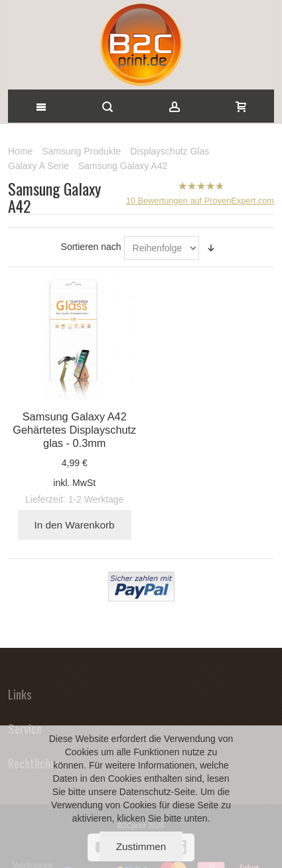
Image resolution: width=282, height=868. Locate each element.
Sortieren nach (91, 247)
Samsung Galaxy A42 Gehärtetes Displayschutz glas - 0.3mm (74, 430)
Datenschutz (145, 792)
